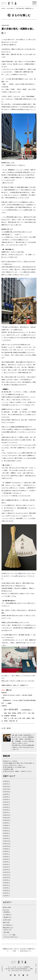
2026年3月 (6, 781)
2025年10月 (6, 792)
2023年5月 (6, 859)
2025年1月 (6, 812)
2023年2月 (6, 867)
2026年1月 (6, 784)
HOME (3, 8)
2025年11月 (6, 789)
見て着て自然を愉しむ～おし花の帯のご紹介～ (15, 767)
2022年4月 (6, 893)
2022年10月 (6, 878)
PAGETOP (36, 971)
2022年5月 (6, 890)
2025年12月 (6, 786)
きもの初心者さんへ (8, 925)
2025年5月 (6, 802)
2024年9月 (6, 823)
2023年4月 (6, 862)
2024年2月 (6, 838)
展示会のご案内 (7, 907)
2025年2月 (6, 810)
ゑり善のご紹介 (7, 920)
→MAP (9, 703)
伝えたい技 (6, 910)
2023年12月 (6, 841)
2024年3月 (6, 836)
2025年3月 (6, 807)
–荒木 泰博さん (7, 912)
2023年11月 (6, 844)
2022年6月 (6, 888)
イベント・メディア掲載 (9, 935)
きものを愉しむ (11, 8)
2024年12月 (6, 815)
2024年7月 (6, 828)
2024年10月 (6, 820)
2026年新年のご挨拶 (8, 769)
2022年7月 (6, 885)
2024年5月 (6, 831)
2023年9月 (6, 849)
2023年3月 (6, 864)
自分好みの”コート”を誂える (10, 761)
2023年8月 (6, 851)
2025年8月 (6, 797)
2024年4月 (6, 833)
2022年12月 (6, 872)
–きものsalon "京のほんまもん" (11, 937)
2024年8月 (6, 825)
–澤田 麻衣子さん (7, 917)
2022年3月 (6, 896)
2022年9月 (6, 880)
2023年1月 (6, 870)
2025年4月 (6, 805)
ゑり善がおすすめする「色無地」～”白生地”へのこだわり (17, 771)
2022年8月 (6, 883)
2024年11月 (6, 818)
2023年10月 (6, 846)
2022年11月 (6, 875)
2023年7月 (6, 854)
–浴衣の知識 (6, 932)
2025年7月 (6, 799)
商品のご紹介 (6, 922)
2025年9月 (6, 794)
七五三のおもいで (25, 951)
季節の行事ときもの (8, 928)
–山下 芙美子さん (7, 915)
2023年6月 (6, 857)
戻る (15, 951)
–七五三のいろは (7, 930)
